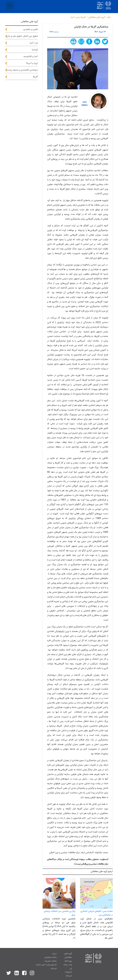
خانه (109, 17)
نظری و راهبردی (31, 29)
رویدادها (68, 961)
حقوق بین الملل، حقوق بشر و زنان (22, 36)
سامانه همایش (50, 957)
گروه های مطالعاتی (68, 956)
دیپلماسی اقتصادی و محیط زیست (22, 70)
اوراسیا (35, 50)
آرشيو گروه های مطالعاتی (102, 872)
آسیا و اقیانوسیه (31, 56)
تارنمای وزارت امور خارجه (46, 965)
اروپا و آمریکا (32, 63)
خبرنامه (69, 976)
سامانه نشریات (50, 961)
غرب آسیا (34, 43)
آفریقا (35, 77)
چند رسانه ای (68, 967)
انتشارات (68, 972)
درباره (54, 954)
